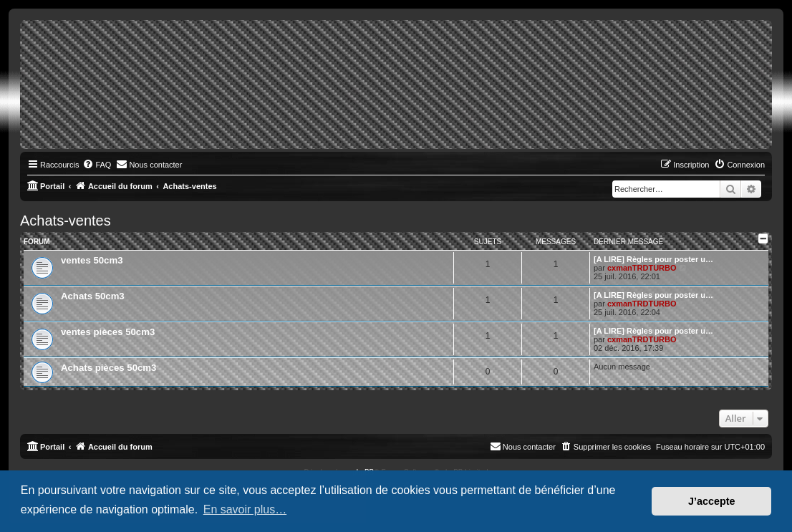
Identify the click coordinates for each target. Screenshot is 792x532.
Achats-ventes (66, 221)
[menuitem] (97, 165)
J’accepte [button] (712, 501)
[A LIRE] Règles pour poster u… (653, 259)
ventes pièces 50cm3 (108, 332)
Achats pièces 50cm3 (108, 368)
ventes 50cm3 (92, 260)
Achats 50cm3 (93, 296)
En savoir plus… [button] (245, 509)
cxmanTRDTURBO (642, 268)
